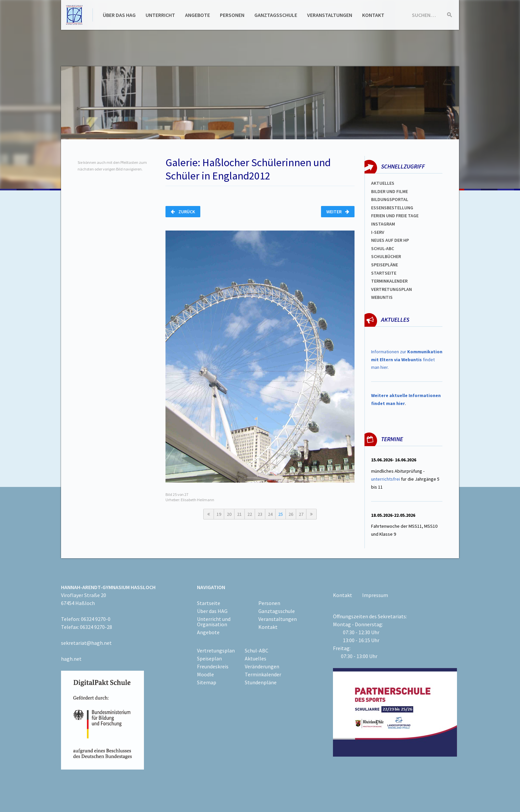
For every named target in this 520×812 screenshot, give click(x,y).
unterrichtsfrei (386, 479)
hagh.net (71, 659)
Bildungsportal (390, 199)
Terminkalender (389, 281)
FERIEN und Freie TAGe (395, 216)
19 (219, 514)
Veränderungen (262, 666)
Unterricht (160, 15)
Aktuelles (383, 183)
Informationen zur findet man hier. (407, 360)
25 (281, 514)
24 (270, 514)
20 (229, 514)
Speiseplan (209, 658)
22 (250, 514)
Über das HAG (119, 15)
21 (239, 514)
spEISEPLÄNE (385, 265)
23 (260, 514)
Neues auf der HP (390, 240)
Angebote (197, 15)
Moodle (205, 674)
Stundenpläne (261, 682)
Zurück (183, 212)
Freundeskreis (213, 666)
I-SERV (378, 232)
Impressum (375, 595)
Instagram (383, 224)
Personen (232, 15)
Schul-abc (383, 248)
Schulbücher (386, 256)
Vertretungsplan (391, 289)
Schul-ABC (257, 650)
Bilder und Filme (390, 191)
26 (291, 514)
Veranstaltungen (330, 15)
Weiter (338, 212)
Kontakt (373, 15)
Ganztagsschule (276, 15)
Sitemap (207, 682)
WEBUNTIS (382, 297)
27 (301, 514)
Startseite (384, 273)
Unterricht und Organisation (214, 622)
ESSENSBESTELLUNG (392, 208)
